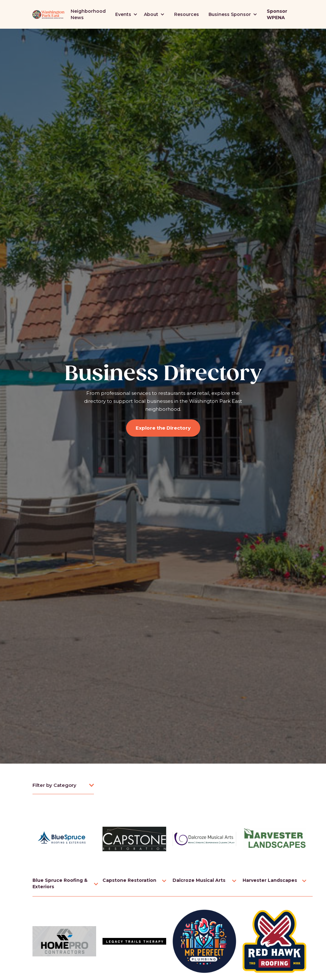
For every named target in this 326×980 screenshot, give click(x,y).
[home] (48, 14)
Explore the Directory (163, 428)
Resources (187, 14)
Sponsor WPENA (277, 14)
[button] (126, 14)
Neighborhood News (88, 14)
